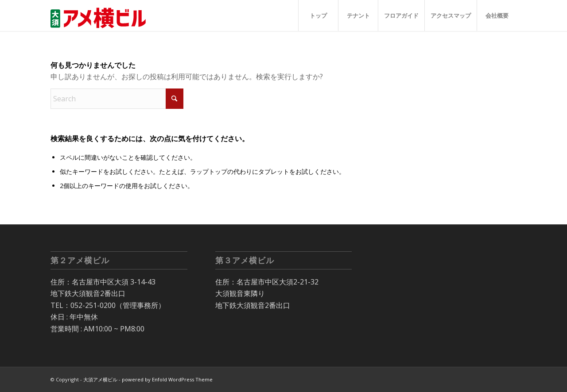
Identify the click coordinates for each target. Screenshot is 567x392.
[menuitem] (318, 15)
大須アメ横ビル (100, 379)
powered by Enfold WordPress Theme (167, 379)
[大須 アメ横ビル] (101, 15)
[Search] (117, 99)
